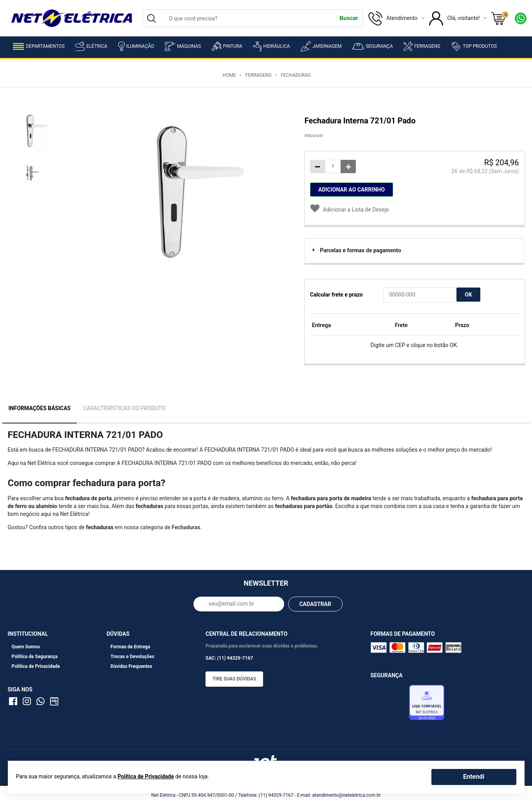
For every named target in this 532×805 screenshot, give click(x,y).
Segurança (372, 46)
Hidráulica (272, 46)
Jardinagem (321, 46)
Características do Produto (124, 408)
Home (229, 75)
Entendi (474, 777)
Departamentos (39, 46)
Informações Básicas (40, 408)
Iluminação (136, 46)
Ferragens (422, 46)
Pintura (227, 46)
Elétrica (91, 46)
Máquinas (183, 46)
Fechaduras (296, 75)
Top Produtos (474, 46)
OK (468, 295)
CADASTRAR (315, 604)
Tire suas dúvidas (234, 679)
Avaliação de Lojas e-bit (389, 704)
